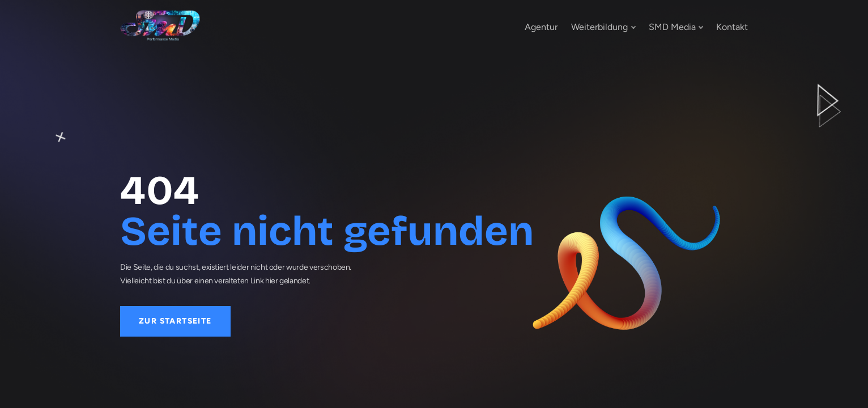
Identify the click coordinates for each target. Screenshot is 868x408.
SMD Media (672, 27)
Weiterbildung (599, 27)
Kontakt (732, 27)
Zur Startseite (175, 321)
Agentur (541, 27)
